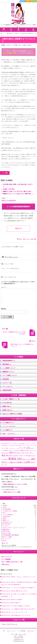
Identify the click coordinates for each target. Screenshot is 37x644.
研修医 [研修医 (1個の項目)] (25, 459)
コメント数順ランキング (10, 375)
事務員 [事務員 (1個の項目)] (7, 451)
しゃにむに (6, 526)
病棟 (35, 239)
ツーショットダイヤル (9, 426)
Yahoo (4, 507)
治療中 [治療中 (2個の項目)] (11, 456)
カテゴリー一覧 (7, 383)
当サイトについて (7, 557)
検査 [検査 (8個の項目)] (5, 455)
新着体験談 (7, 364)
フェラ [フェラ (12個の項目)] (25, 448)
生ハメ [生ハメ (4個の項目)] (24, 456)
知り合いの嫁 (7, 533)
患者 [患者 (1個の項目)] (24, 453)
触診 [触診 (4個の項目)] (13, 462)
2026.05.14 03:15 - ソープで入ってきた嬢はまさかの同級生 (17, 588)
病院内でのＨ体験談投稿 (9, 200)
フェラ (28, 239)
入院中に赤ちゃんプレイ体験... (12, 492)
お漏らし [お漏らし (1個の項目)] (25, 444)
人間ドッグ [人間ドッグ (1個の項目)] (13, 451)
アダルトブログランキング (9, 624)
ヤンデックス (7, 539)
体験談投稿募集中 (9, 361)
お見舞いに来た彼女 (9, 189)
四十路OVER (6, 524)
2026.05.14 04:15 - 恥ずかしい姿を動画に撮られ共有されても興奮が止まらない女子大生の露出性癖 (19, 583)
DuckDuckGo (6, 516)
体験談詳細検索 (7, 390)
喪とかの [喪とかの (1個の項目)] (33, 451)
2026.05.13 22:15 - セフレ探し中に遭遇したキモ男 (15, 606)
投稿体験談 (6, 379)
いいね (5, 173)
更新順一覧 (7, 410)
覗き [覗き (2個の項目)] (8, 463)
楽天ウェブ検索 (7, 537)
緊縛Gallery (6, 529)
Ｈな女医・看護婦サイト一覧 (11, 399)
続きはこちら (5, 543)
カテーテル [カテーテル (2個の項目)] (17, 446)
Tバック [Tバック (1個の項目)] (12, 444)
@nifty (4, 518)
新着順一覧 (7, 406)
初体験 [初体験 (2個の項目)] (23, 451)
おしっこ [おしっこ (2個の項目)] (18, 444)
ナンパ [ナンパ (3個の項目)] (5, 448)
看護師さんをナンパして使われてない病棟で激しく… (18, 194)
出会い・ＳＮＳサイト (9, 434)
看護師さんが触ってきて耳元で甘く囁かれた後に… (18, 191)
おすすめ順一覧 (7, 403)
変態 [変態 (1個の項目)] (3, 453)
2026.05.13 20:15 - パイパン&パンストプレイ (13, 612)
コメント (4, 287)
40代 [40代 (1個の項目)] (3, 444)
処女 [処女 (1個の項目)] (18, 451)
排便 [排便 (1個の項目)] (28, 453)
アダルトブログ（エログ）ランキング (14, 528)
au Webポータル (7, 522)
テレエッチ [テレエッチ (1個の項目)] (32, 446)
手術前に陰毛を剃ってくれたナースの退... (15, 484)
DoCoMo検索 (6, 509)
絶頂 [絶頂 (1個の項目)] (29, 459)
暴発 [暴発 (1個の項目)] (32, 453)
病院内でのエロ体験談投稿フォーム (21, 51)
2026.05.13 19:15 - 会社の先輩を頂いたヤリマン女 (15, 615)
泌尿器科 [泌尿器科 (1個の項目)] (17, 456)
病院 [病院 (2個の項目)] (30, 456)
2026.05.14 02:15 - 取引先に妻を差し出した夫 (13, 591)
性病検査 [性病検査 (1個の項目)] (19, 453)
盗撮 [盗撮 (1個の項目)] (6, 459)
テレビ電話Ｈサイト (8, 423)
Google (5, 505)
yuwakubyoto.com (18, 640)
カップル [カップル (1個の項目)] (10, 446)
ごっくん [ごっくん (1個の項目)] (31, 444)
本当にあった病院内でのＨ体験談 (12, 414)
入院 (32, 239)
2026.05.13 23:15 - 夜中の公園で (10, 603)
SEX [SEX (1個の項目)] (7, 444)
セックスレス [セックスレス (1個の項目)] (25, 446)
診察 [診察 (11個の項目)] (30, 462)
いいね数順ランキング (9, 368)
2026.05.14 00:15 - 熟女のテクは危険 (11, 600)
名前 (18, 309)
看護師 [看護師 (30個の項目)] (15, 459)
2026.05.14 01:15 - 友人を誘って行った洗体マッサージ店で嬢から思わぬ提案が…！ (19, 595)
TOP (4, 631)
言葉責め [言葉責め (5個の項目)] (21, 462)
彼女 (24, 239)
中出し (21, 239)
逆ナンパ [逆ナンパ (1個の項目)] (4, 465)
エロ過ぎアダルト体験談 (10, 511)
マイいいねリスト (8, 386)
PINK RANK (6, 531)
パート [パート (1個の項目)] (16, 448)
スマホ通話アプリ (8, 430)
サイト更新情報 (6, 559)
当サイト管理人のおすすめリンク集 (12, 562)
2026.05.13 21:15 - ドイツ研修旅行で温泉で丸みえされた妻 (17, 609)
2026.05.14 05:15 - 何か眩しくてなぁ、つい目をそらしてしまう (18, 577)
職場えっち (6, 520)
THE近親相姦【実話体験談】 (11, 535)
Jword (4, 541)
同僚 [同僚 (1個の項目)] (28, 451)
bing (4, 513)
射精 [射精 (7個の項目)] (12, 453)
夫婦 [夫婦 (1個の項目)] (7, 453)
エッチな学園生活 (8, 515)
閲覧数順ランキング (8, 372)
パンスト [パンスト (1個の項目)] (11, 448)
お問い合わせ (5, 564)
